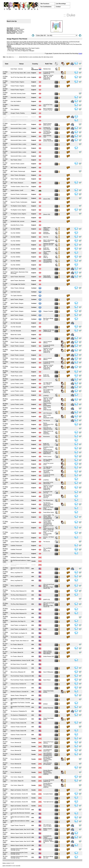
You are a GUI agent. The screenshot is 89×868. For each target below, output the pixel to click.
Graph (80, 54)
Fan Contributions (46, 7)
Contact (58, 7)
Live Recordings (61, 4)
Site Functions (45, 4)
